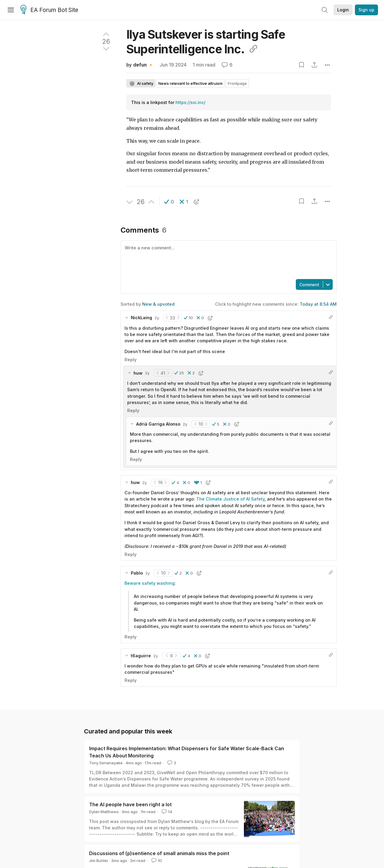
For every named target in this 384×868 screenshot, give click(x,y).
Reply (130, 360)
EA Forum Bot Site (49, 10)
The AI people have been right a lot (130, 804)
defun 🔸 (143, 65)
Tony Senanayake (106, 763)
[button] (169, 202)
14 (166, 812)
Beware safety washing (150, 583)
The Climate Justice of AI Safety (230, 499)
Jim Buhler (99, 861)
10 (156, 861)
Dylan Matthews (104, 812)
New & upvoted (158, 304)
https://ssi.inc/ (190, 102)
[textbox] (227, 259)
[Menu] (11, 10)
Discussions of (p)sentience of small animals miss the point (159, 853)
